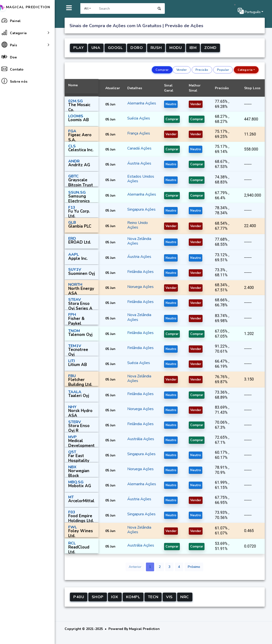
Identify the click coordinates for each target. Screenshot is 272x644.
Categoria (245, 70)
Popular (223, 70)
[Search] (127, 8)
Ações (136, 106)
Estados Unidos (144, 178)
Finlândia (138, 275)
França (136, 134)
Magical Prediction (30, 7)
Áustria (137, 164)
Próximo (195, 573)
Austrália (138, 442)
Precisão (202, 70)
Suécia (136, 119)
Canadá (137, 149)
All (89, 8)
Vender (182, 70)
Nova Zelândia (142, 242)
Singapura (139, 210)
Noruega (138, 290)
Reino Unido (141, 226)
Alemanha (139, 101)
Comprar (162, 70)
